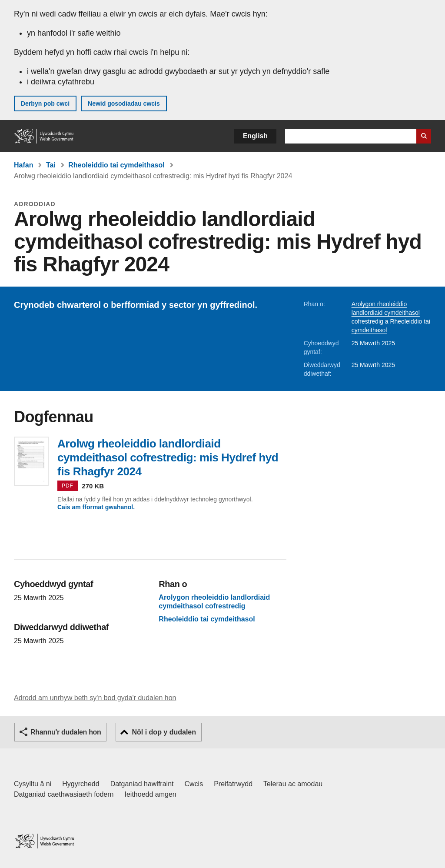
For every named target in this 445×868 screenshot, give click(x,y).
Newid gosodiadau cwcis (124, 103)
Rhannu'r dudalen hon (66, 732)
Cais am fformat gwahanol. (96, 507)
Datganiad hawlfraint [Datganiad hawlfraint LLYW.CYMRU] (142, 784)
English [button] (255, 136)
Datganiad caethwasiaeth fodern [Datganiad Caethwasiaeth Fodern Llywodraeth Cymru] (64, 794)
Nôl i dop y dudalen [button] (164, 732)
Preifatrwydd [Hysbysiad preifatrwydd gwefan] (233, 784)
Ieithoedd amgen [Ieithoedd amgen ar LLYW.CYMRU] (151, 794)
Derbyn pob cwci (45, 103)
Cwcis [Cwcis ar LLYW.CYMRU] (194, 784)
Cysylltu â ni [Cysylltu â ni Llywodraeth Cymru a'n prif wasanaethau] (33, 784)
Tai (51, 165)
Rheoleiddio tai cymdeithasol (116, 165)
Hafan (23, 165)
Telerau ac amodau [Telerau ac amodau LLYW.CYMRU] (293, 784)
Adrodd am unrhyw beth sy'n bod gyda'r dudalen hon (95, 698)
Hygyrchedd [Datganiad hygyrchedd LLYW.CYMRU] (81, 784)
